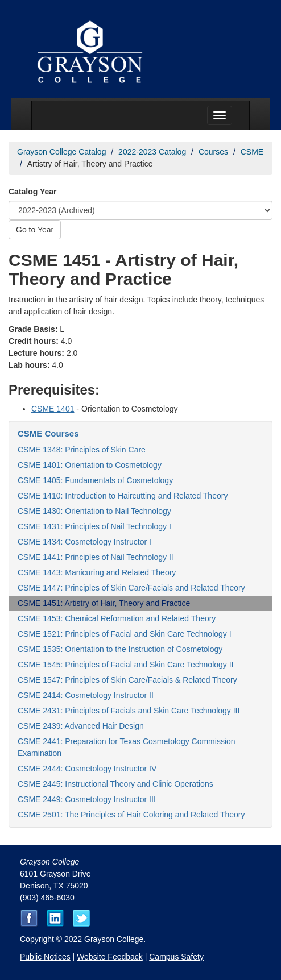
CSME (252, 152)
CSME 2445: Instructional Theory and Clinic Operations (115, 784)
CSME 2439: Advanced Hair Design (81, 726)
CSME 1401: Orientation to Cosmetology (90, 465)
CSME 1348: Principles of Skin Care (82, 450)
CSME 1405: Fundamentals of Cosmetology (95, 480)
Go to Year (35, 230)
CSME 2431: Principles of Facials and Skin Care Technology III (129, 711)
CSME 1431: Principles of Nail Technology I (94, 526)
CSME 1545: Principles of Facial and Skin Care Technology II (126, 665)
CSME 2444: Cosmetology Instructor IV (87, 769)
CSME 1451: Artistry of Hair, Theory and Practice (104, 603)
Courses (213, 152)
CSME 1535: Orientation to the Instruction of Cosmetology (120, 649)
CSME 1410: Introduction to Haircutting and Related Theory (123, 496)
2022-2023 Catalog (152, 152)
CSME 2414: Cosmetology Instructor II (86, 695)
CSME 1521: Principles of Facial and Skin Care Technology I (125, 634)
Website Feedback (110, 957)
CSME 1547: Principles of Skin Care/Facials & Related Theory (127, 680)
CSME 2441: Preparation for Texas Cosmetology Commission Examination (127, 747)
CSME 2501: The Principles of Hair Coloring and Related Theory (131, 815)
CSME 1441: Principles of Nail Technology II (96, 557)
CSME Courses (48, 433)
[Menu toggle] (220, 115)
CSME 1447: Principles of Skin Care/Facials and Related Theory (131, 588)
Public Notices (45, 957)
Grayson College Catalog (61, 152)
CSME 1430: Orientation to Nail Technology (94, 511)
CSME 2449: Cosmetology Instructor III (87, 799)
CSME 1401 (53, 409)
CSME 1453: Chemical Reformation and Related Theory (117, 618)
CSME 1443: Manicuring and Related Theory (97, 572)
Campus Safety (176, 957)
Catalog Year (33, 192)
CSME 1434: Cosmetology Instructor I (84, 542)
